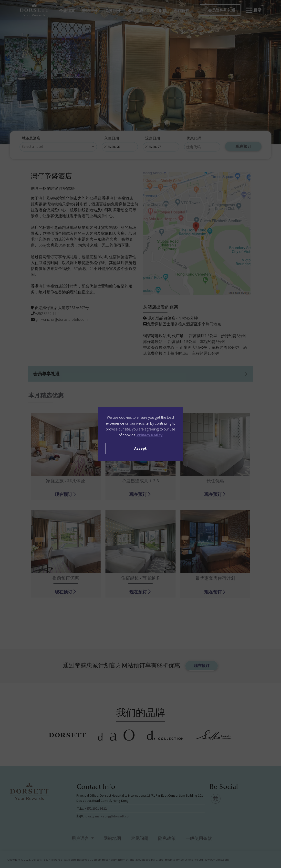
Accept (140, 448)
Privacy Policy (150, 435)
